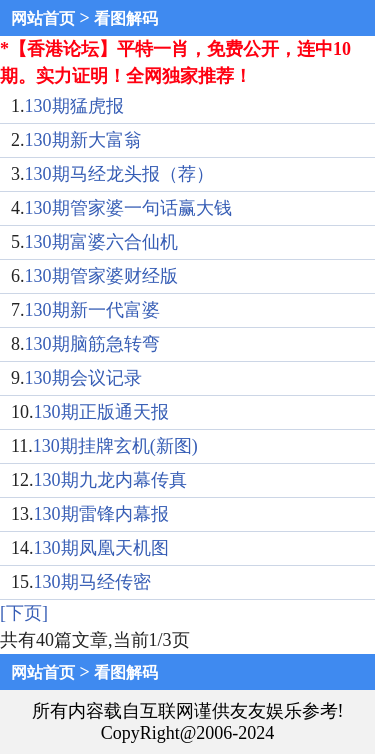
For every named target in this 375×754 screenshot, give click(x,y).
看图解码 (126, 18)
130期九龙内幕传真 (110, 480)
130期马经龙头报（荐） (119, 174)
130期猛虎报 (74, 106)
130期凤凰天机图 (101, 548)
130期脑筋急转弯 (92, 344)
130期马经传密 (92, 582)
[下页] (24, 613)
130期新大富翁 (83, 140)
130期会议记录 (83, 378)
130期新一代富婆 (92, 310)
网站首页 (43, 18)
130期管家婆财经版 (101, 276)
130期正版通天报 (101, 412)
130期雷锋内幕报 (101, 514)
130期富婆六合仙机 (101, 242)
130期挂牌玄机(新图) (115, 446)
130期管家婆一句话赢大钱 (128, 208)
